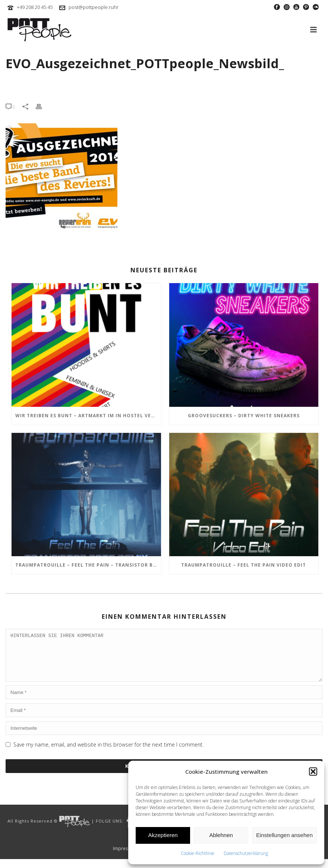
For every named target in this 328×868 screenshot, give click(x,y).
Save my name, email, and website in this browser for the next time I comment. (108, 753)
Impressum (125, 858)
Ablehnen (221, 835)
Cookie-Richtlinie (198, 853)
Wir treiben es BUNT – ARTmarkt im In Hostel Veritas (88, 416)
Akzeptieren (163, 835)
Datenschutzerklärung (246, 853)
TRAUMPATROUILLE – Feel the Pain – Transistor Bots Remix (88, 565)
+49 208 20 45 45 (35, 7)
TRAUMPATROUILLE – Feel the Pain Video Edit (244, 565)
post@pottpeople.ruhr (94, 7)
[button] (313, 772)
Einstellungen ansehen (284, 835)
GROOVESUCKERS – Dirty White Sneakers (244, 416)
